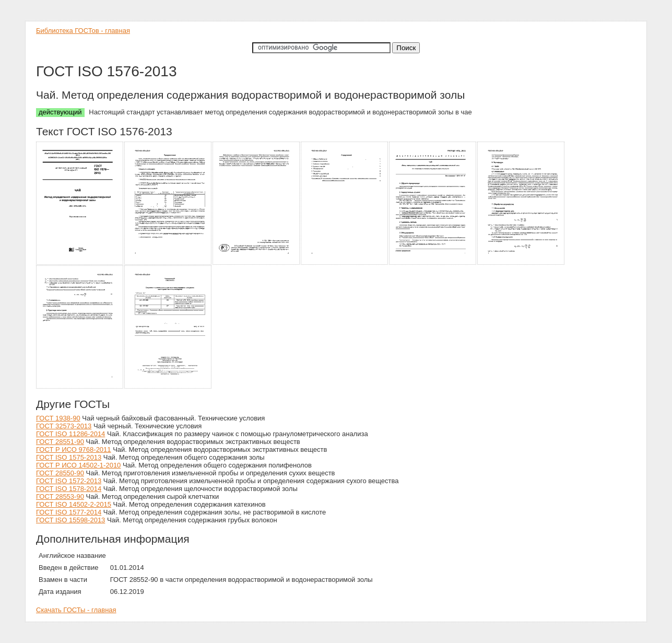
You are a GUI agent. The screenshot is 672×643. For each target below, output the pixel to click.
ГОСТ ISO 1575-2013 (69, 457)
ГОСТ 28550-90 (60, 473)
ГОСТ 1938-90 (58, 418)
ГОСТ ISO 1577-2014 (69, 512)
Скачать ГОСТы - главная (76, 610)
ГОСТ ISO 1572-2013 (69, 481)
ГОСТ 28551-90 (60, 442)
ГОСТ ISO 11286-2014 (70, 434)
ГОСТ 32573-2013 (64, 426)
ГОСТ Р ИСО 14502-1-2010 (78, 465)
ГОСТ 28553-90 (60, 496)
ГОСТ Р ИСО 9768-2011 (74, 449)
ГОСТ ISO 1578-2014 (69, 489)
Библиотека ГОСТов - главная (83, 31)
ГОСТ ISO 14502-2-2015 (74, 504)
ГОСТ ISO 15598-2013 (70, 520)
